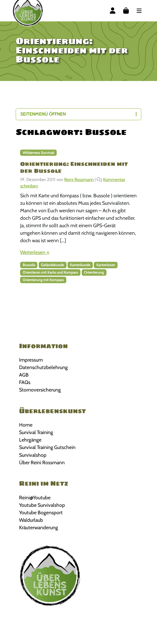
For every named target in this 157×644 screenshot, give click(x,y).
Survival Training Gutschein (47, 447)
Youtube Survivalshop (42, 505)
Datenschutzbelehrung (43, 367)
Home (26, 425)
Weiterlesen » (35, 252)
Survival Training (36, 432)
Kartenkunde (80, 265)
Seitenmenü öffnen (78, 114)
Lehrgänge (30, 440)
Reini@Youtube (35, 498)
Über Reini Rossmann (42, 462)
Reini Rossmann (79, 180)
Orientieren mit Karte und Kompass (50, 272)
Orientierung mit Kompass (43, 280)
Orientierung (94, 272)
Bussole (29, 265)
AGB (24, 375)
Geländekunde (52, 265)
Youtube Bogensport (41, 512)
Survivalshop (33, 455)
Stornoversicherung (40, 390)
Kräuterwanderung (39, 527)
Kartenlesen (106, 265)
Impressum (31, 360)
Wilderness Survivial (39, 153)
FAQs (25, 382)
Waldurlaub (31, 520)
